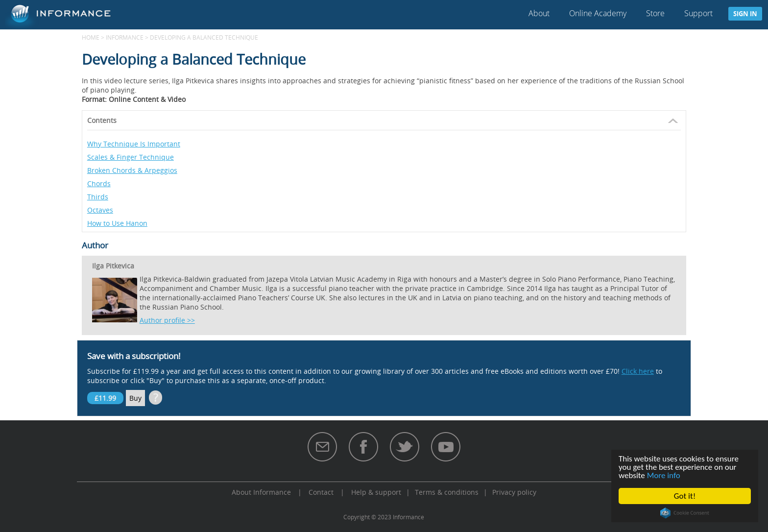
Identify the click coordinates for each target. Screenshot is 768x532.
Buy (135, 398)
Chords (99, 183)
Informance (125, 37)
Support (698, 13)
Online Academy (598, 13)
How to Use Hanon (117, 223)
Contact (321, 492)
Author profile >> (167, 320)
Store (655, 13)
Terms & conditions (447, 492)
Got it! (685, 496)
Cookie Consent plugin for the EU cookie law (685, 513)
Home (91, 37)
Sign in (745, 14)
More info (664, 475)
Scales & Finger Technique (131, 157)
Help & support (376, 492)
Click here (638, 371)
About (539, 13)
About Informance (261, 492)
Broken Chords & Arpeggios (132, 170)
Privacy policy (514, 492)
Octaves (100, 210)
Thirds (98, 197)
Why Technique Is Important (134, 144)
